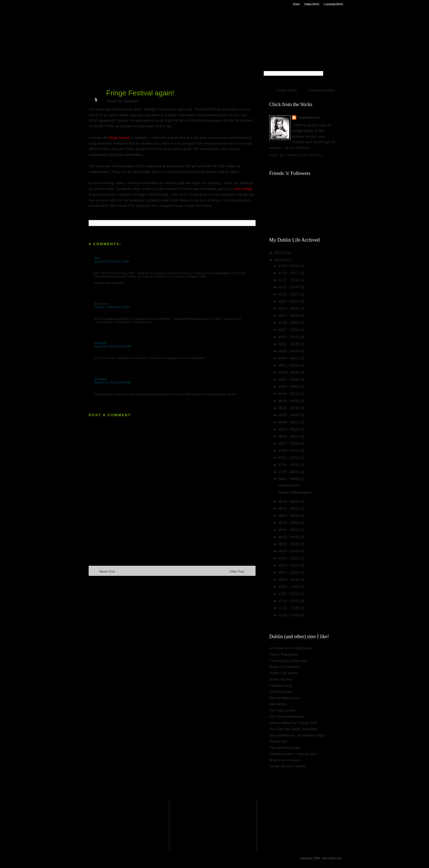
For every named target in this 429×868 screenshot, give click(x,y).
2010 (278, 260)
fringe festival (119, 138)
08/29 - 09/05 (289, 523)
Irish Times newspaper (287, 716)
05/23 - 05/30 (289, 408)
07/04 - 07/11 (289, 451)
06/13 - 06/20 (289, 429)
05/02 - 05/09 (289, 387)
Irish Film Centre (282, 710)
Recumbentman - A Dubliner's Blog (297, 735)
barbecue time (289, 485)
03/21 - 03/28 (289, 344)
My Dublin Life (159, 19)
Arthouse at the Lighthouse (290, 648)
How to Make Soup (284, 698)
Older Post (237, 571)
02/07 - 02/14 (289, 301)
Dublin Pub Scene (283, 673)
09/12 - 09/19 (289, 537)
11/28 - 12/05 (289, 615)
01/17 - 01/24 (289, 280)
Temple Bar (278, 741)
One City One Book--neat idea (293, 729)
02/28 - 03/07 (289, 323)
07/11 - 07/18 (289, 458)
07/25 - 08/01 (289, 472)
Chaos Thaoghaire (284, 654)
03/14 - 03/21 (289, 337)
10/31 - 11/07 (289, 587)
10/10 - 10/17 (289, 565)
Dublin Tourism (281, 679)
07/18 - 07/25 (289, 465)
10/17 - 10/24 (289, 572)
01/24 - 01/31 (289, 287)
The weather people (285, 748)
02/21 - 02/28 (289, 316)
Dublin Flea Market (284, 667)
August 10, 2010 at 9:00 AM (112, 382)
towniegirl (100, 343)
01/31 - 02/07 (289, 294)
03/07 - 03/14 (289, 330)
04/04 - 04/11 (289, 358)
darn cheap (243, 189)
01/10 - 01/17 (289, 273)
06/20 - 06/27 (289, 436)
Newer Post (107, 571)
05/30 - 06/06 (289, 415)
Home (296, 4)
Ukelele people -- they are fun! (293, 754)
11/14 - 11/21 (289, 601)
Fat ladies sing (281, 686)
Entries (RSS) (311, 4)
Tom (97, 258)
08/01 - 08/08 (289, 479)
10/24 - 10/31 (289, 580)
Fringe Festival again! (140, 93)
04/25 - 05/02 (289, 379)
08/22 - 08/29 (289, 516)
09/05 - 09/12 (289, 530)
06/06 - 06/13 (289, 422)
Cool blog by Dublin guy (288, 661)
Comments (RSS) (333, 4)
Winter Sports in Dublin (287, 766)
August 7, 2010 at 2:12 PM (112, 307)
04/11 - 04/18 (289, 365)
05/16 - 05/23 (289, 401)
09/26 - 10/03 (289, 551)
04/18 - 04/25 (289, 372)
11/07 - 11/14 (289, 594)
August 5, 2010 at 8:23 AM (112, 261)
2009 (278, 253)
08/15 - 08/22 (289, 508)
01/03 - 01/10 (289, 266)
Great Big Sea (280, 692)
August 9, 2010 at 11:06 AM (112, 346)
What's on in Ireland (285, 760)
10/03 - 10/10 (289, 558)
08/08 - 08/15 (289, 501)
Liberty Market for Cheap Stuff (293, 723)
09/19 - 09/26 (289, 544)
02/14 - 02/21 (289, 308)
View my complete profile (296, 155)
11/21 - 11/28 (289, 608)
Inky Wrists (278, 704)
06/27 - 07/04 (289, 443)
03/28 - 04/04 (289, 351)
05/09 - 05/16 (289, 394)
